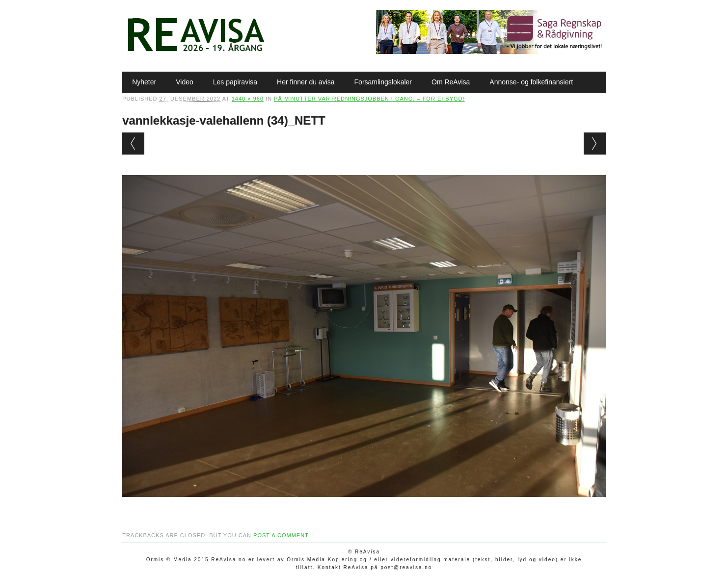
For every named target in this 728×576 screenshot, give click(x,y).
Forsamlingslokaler (383, 82)
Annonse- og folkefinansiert (531, 82)
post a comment (281, 535)
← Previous (133, 144)
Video (185, 82)
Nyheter (144, 82)
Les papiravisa (235, 82)
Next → (595, 144)
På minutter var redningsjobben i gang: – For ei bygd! (369, 99)
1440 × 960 (248, 99)
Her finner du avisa (306, 82)
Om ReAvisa (451, 82)
